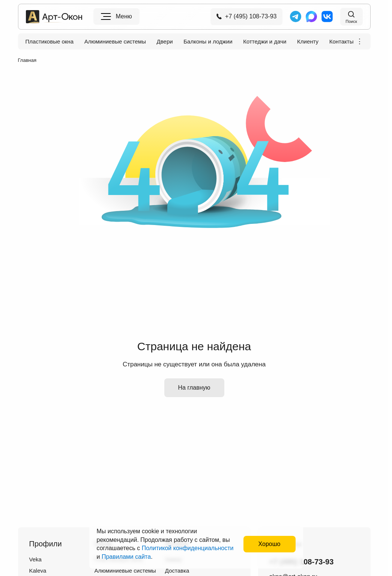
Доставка (177, 571)
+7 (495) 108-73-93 (246, 16)
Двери (165, 42)
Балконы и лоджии (208, 42)
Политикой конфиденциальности (188, 548)
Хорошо (270, 544)
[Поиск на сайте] (351, 17)
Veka (35, 559)
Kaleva (38, 571)
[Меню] (116, 16)
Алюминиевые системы (115, 42)
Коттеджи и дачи (265, 42)
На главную (194, 388)
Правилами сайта (126, 557)
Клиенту (308, 42)
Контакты (342, 42)
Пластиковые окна (50, 42)
